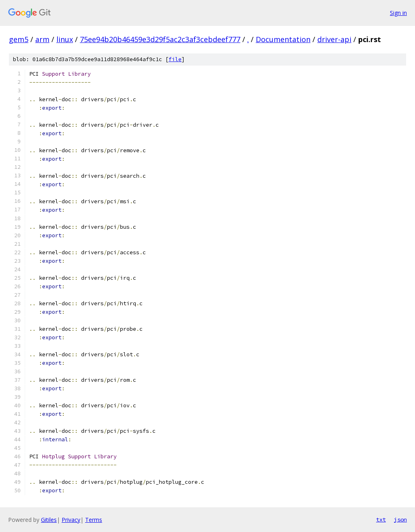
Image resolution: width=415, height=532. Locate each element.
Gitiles (49, 520)
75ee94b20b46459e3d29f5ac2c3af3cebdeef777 (160, 39)
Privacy (71, 520)
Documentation (283, 39)
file (175, 59)
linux (65, 39)
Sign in (398, 13)
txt (381, 519)
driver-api (334, 39)
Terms (94, 520)
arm (42, 39)
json (400, 519)
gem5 (19, 39)
